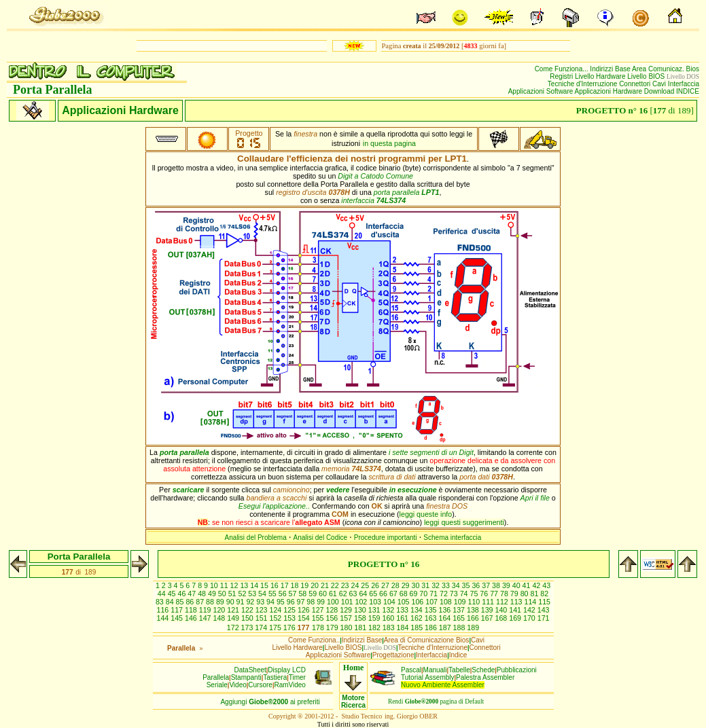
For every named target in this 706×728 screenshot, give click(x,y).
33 (447, 585)
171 (544, 618)
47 (193, 594)
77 (495, 594)
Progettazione (393, 655)
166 (474, 618)
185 (418, 627)
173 (248, 627)
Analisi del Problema (256, 538)
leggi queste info (426, 514)
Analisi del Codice (321, 538)
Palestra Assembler (485, 677)
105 (405, 602)
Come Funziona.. (314, 640)
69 (415, 594)
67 (394, 594)
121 (234, 610)
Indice (458, 655)
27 (386, 585)
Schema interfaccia (452, 538)
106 (419, 602)
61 (334, 594)
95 (282, 602)
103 (376, 602)
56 (284, 594)
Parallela (216, 677)
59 (314, 594)
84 (171, 602)
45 (173, 594)
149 (234, 618)
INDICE (688, 91)
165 (460, 618)
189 (473, 627)
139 (488, 610)
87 (201, 602)
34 (457, 585)
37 (487, 585)
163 (432, 618)
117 (178, 610)
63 (354, 594)
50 (223, 594)
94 (271, 602)
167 (488, 618)
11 (225, 585)
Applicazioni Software (542, 91)
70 (424, 594)
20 (316, 585)
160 (389, 618)
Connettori (636, 84)
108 (447, 602)
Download (660, 91)
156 (333, 618)
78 (505, 594)
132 (389, 610)
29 (407, 585)
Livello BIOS (647, 76)
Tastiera (275, 677)
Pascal (411, 670)
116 (163, 610)
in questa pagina (389, 143)
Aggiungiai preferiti (270, 702)
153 (290, 618)
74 (465, 594)
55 (273, 594)
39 (507, 585)
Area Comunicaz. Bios (666, 69)
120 (220, 610)
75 (475, 594)
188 (460, 627)
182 (375, 627)
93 (261, 602)
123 (263, 610)
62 (344, 594)
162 (418, 618)
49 (213, 594)
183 (390, 627)
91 (242, 602)
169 (516, 618)
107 (433, 602)
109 (461, 602)
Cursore (260, 685)
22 (336, 585)
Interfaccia (684, 84)
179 (333, 627)
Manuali (435, 670)
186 (432, 627)
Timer (297, 677)
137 (460, 610)
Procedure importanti (386, 538)
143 (544, 610)
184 (404, 627)
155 (319, 618)
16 (276, 585)
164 (445, 618)
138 (474, 610)
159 (375, 618)
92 (251, 602)
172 (234, 627)
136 (445, 610)
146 (192, 618)
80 (526, 594)
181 (361, 627)
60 (324, 594)
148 (220, 618)
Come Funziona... (563, 69)
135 (432, 610)
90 (231, 602)
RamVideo (290, 685)
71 (435, 594)
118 (192, 610)
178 (319, 627)
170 (530, 618)
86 (191, 602)
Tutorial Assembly (428, 677)
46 (182, 594)
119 (206, 610)
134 (418, 610)
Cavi (660, 84)
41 (528, 585)
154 (305, 618)
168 (502, 618)
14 (255, 585)
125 (290, 610)
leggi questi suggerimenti (464, 522)
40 (517, 585)
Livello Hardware (601, 76)
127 (319, 610)
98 (312, 602)
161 (403, 618)
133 (403, 610)
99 (322, 602)
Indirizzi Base (611, 69)
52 (243, 594)
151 (263, 618)
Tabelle (459, 670)
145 (178, 618)
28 (396, 585)
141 (516, 610)
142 (530, 610)
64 (364, 594)
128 (333, 610)
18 (296, 585)
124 (276, 610)
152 (276, 618)
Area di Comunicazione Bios (427, 640)
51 (233, 594)
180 (348, 627)
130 (361, 610)
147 (206, 618)
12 (235, 585)
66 (384, 594)
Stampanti (246, 677)
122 (248, 610)
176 (290, 627)
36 (477, 585)
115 (544, 602)
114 (532, 602)
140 (502, 610)
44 (163, 594)
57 (294, 594)
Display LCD (287, 670)
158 (361, 618)
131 (375, 610)
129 (347, 610)
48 (203, 594)
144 (163, 618)
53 (253, 594)
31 (426, 585)
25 (366, 585)
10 (215, 585)
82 (544, 594)
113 (517, 602)
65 (374, 594)
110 (475, 602)
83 (161, 602)
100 (334, 602)
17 (286, 585)
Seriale (217, 685)
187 (446, 627)
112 (503, 602)
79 (515, 594)
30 (416, 585)
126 (305, 610)
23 (346, 585)
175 (276, 627)
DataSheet (250, 670)
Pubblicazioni (517, 670)
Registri (562, 76)
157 (347, 618)
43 (546, 585)
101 (348, 602)
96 (292, 602)
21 (326, 585)
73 (455, 594)
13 (245, 585)
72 (445, 594)
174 (262, 627)
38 (497, 585)
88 (211, 602)
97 (302, 602)
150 (248, 618)
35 (467, 585)
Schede (483, 670)
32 (437, 585)
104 (390, 602)
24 (356, 585)
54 (263, 594)
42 (537, 585)
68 (405, 594)
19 (305, 585)
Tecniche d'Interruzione (583, 84)
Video (237, 685)
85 (181, 602)
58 (303, 594)
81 (535, 594)
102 (363, 602)
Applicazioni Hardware (610, 91)
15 (265, 585)
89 (221, 602)
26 (376, 585)
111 (489, 602)
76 (485, 594)
